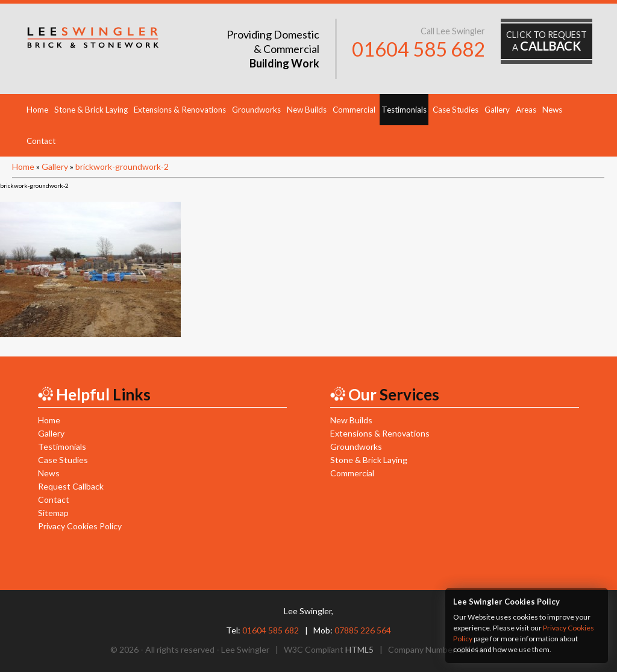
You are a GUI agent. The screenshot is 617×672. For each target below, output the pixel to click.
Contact (41, 141)
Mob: (352, 630)
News (552, 110)
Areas (526, 110)
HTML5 (359, 649)
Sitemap (53, 513)
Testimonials (404, 110)
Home (37, 110)
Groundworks (256, 110)
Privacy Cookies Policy (80, 526)
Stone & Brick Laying (91, 110)
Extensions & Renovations (180, 110)
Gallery (497, 110)
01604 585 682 (418, 49)
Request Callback (71, 486)
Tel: (262, 630)
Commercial (354, 110)
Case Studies (456, 110)
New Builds (307, 110)
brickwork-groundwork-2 (122, 166)
